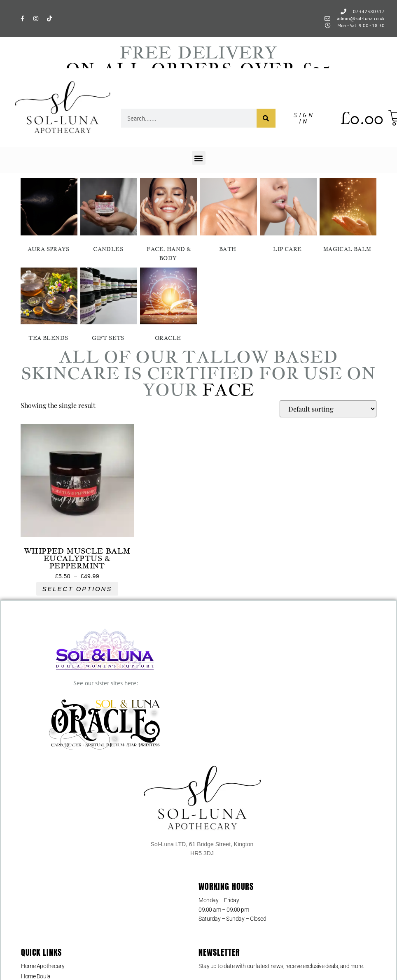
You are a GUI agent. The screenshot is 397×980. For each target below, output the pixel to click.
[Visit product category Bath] (229, 217)
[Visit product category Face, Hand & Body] (168, 222)
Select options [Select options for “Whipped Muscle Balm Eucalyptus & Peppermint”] (77, 589)
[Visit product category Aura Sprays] (49, 217)
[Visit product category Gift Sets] (109, 306)
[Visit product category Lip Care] (288, 217)
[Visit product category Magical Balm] (348, 217)
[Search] (266, 118)
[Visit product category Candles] (109, 217)
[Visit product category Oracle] (168, 306)
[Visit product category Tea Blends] (49, 306)
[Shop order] (328, 409)
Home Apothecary (43, 966)
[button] (199, 158)
